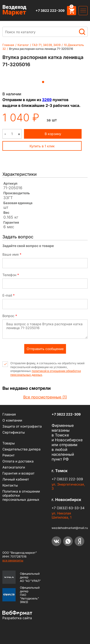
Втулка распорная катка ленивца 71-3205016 (41, 49)
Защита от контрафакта (22, 426)
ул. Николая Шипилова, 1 (62, 515)
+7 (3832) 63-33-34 (68, 508)
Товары (9, 443)
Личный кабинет (16, 479)
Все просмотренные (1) (45, 397)
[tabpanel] (43, 75)
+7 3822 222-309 (50, 10)
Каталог (23, 45)
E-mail (9, 295)
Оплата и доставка (18, 461)
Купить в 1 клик (42, 146)
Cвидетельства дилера (21, 449)
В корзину (53, 134)
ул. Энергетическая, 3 (68, 486)
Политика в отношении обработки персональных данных (21, 495)
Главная (8, 45)
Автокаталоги (14, 467)
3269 (47, 100)
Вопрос (10, 316)
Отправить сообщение (45, 349)
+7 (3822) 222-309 (67, 479)
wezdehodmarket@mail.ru (70, 528)
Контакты (10, 485)
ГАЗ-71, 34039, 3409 (46, 45)
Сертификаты (14, 432)
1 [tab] (43, 82)
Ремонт (9, 455)
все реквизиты (13, 560)
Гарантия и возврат (18, 473)
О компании (12, 420)
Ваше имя (12, 254)
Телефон (11, 275)
